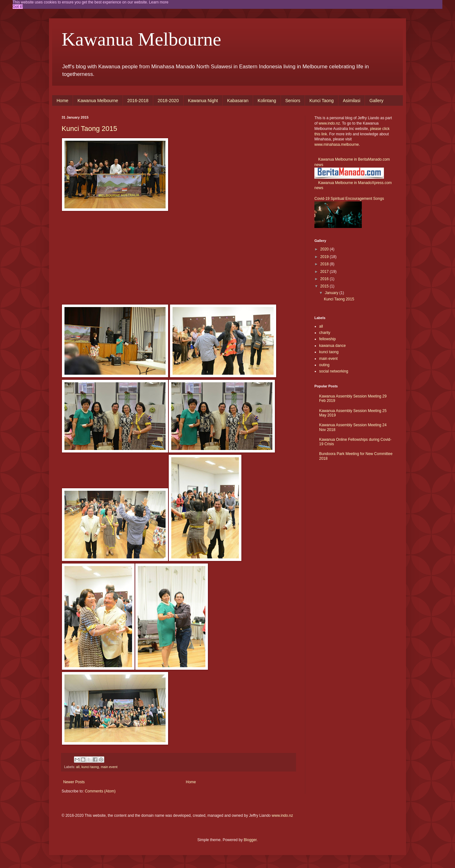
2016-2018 (138, 101)
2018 (325, 264)
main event (109, 767)
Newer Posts (74, 782)
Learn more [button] (159, 2)
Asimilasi (352, 101)
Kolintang (267, 101)
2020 (325, 249)
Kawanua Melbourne (141, 39)
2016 (325, 279)
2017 (325, 272)
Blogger (250, 840)
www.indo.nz (329, 123)
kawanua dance (332, 346)
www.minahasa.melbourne (337, 145)
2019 (325, 257)
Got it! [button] (18, 7)
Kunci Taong (322, 101)
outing (324, 365)
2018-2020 (168, 101)
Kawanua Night (203, 101)
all (78, 767)
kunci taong (90, 767)
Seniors (293, 101)
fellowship (328, 339)
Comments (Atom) (100, 791)
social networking (334, 371)
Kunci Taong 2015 (89, 129)
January (332, 293)
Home (62, 101)
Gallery (376, 101)
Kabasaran (238, 101)
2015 (325, 286)
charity (325, 333)
